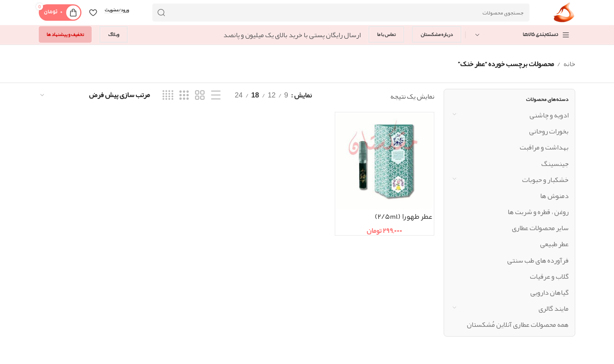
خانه (569, 64)
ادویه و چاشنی (549, 115)
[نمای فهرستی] (216, 95)
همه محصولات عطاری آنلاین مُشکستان (518, 324)
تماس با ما (386, 34)
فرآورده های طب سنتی (538, 260)
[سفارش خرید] (95, 95)
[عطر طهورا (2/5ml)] (384, 161)
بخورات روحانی (549, 131)
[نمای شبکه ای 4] (168, 95)
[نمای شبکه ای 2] (200, 95)
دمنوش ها (554, 196)
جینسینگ (555, 164)
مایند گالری (554, 308)
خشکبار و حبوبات (545, 180)
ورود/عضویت (117, 10)
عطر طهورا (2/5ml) (404, 217)
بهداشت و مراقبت (544, 147)
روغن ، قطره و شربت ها (538, 212)
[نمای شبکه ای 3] (184, 95)
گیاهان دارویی (549, 292)
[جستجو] (341, 13)
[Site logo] (564, 15)
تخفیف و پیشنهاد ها (65, 34)
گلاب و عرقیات (549, 276)
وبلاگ (114, 34)
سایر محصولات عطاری (540, 228)
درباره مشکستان (437, 34)
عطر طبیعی (554, 244)
